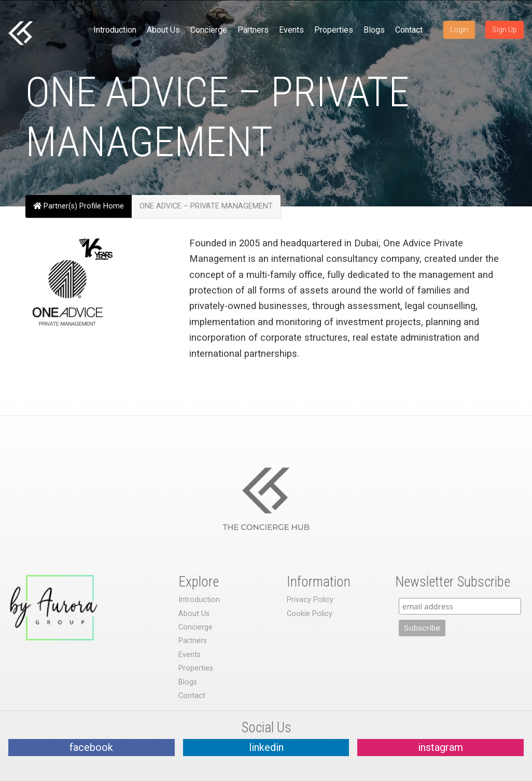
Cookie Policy (310, 614)
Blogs (374, 30)
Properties (334, 30)
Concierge (209, 30)
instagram (440, 747)
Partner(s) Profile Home (79, 206)
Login (459, 30)
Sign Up (505, 30)
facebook (91, 747)
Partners (253, 30)
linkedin (266, 747)
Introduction (115, 30)
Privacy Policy (310, 600)
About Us (163, 30)
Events (291, 30)
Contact (409, 30)
